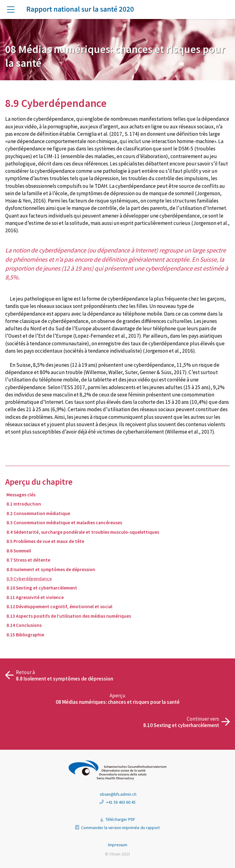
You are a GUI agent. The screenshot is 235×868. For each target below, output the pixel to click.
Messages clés (21, 495)
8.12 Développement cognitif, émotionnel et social (59, 606)
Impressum (118, 845)
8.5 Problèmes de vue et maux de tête (45, 541)
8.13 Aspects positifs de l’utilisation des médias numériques (69, 616)
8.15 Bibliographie (25, 635)
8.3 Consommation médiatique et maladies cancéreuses (64, 523)
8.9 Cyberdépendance (29, 579)
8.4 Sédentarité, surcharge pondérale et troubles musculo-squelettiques (83, 532)
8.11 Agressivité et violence (35, 597)
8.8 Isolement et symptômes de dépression (51, 569)
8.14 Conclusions (24, 625)
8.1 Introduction (24, 504)
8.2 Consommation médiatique (38, 513)
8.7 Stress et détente (28, 560)
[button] (13, 10)
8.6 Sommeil (19, 551)
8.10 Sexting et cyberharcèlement (42, 588)
